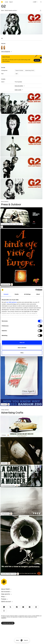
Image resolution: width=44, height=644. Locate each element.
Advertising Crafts (30, 70)
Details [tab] (17, 294)
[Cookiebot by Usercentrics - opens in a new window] (35, 290)
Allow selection (22, 348)
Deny (22, 353)
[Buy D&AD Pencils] (9, 2)
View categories (7, 51)
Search (26, 640)
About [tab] (38, 294)
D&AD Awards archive (11, 10)
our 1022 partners (12, 302)
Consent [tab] (6, 294)
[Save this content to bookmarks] (41, 10)
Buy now (37, 60)
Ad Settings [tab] (27, 294)
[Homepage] (22, 640)
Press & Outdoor (19, 70)
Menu (18, 640)
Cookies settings (8, 623)
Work (3, 10)
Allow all (22, 343)
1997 (17, 74)
